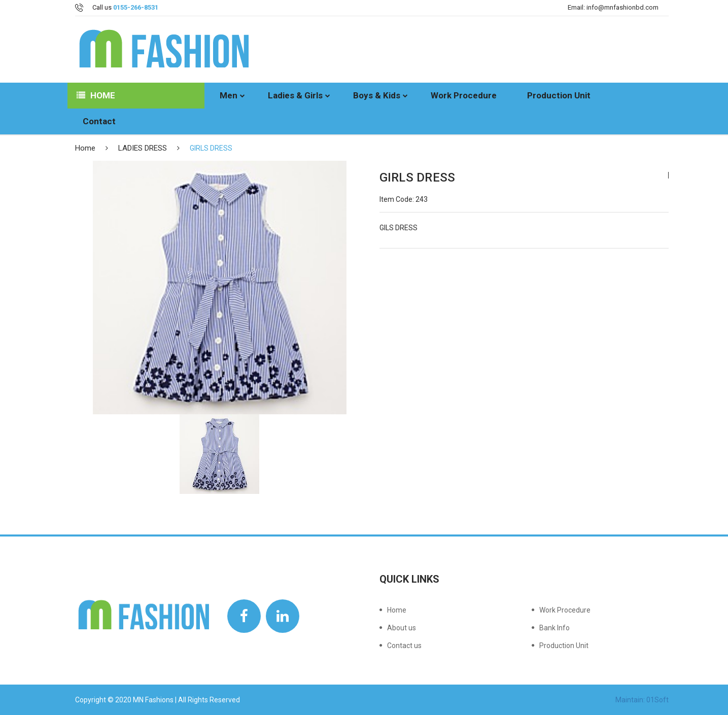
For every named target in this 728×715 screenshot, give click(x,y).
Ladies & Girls (295, 95)
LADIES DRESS (143, 148)
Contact (99, 121)
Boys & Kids (377, 95)
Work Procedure (464, 95)
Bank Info (554, 628)
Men (229, 95)
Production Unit (559, 95)
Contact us (404, 645)
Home (96, 95)
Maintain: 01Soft (642, 700)
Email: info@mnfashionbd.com (613, 7)
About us (402, 628)
